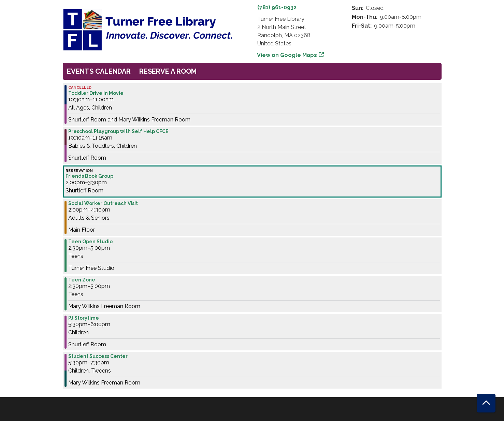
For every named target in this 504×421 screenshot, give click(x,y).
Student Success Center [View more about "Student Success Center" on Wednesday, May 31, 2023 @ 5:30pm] (98, 356)
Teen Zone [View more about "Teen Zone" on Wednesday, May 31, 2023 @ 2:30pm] (82, 280)
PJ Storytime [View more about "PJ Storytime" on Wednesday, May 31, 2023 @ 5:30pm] (84, 318)
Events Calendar (99, 71)
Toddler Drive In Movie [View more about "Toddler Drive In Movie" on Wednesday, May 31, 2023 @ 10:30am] (96, 93)
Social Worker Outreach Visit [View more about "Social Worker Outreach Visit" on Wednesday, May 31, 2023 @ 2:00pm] (103, 203)
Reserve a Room (168, 71)
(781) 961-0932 (277, 7)
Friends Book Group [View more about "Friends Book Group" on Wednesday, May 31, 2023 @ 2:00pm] (89, 176)
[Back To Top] (486, 403)
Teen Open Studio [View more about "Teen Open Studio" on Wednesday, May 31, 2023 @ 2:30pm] (90, 242)
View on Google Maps (287, 55)
